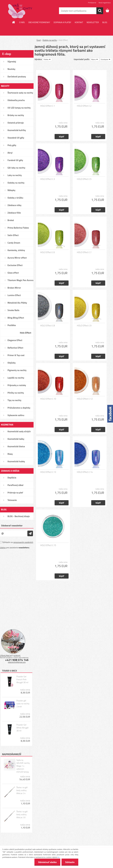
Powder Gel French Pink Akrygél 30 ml (22, 679)
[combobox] (95, 59)
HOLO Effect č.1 (48, 106)
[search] (100, 11)
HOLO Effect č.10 (48, 399)
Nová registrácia (105, 3)
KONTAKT (79, 22)
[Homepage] (14, 22)
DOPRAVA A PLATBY (62, 22)
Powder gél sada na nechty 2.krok (23, 704)
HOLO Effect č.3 (48, 179)
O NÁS (22, 22)
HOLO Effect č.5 (84, 179)
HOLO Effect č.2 (84, 106)
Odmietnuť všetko (47, 862)
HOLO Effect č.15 (48, 545)
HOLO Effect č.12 (85, 399)
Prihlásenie (92, 3)
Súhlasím (70, 862)
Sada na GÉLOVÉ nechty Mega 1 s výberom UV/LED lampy (23, 766)
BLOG (105, 22)
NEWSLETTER (93, 22)
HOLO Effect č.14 (85, 472)
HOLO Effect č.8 (48, 326)
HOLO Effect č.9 (84, 326)
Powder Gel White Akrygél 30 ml (22, 728)
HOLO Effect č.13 (48, 472)
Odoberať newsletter (12, 525)
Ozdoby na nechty (50, 40)
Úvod (39, 40)
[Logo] (20, 11)
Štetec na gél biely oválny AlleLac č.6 (22, 814)
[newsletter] (30, 533)
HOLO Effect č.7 (84, 252)
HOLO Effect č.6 (48, 252)
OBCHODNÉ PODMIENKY (39, 22)
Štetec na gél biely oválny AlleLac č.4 (22, 790)
